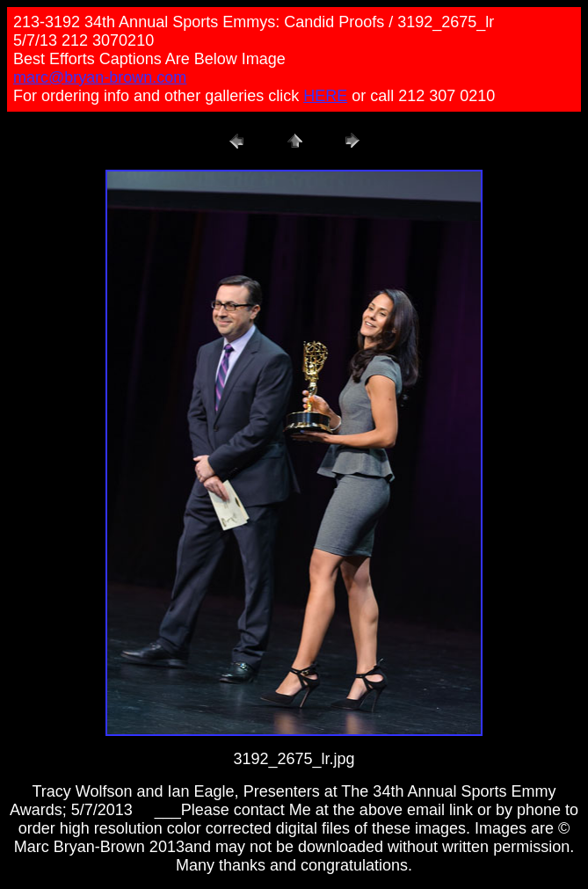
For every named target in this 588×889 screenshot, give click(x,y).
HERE (325, 96)
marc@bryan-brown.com (100, 77)
